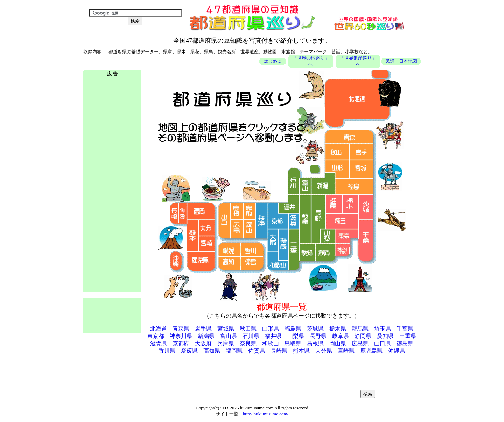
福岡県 (234, 351)
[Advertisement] (112, 185)
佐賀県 (257, 351)
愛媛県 (189, 351)
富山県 (229, 336)
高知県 (212, 351)
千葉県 (405, 329)
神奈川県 (181, 336)
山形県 (271, 329)
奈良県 (248, 343)
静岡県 (363, 336)
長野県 (318, 336)
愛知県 (385, 336)
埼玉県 (383, 329)
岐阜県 (341, 336)
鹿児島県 (371, 351)
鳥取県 (293, 343)
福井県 (273, 336)
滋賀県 (159, 343)
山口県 (383, 343)
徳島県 (405, 343)
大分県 (324, 351)
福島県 (293, 329)
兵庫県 (226, 343)
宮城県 (226, 329)
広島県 (360, 343)
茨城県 (315, 329)
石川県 (251, 336)
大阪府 (203, 343)
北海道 (159, 329)
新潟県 (206, 336)
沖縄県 (397, 351)
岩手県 (203, 329)
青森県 (181, 329)
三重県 (408, 336)
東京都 (156, 336)
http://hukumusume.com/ (266, 414)
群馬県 (360, 329)
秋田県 (248, 329)
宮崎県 (346, 351)
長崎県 (279, 351)
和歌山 (271, 343)
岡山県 (338, 343)
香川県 (167, 351)
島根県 (315, 343)
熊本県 (301, 351)
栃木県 (338, 329)
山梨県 (296, 336)
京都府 (181, 343)
